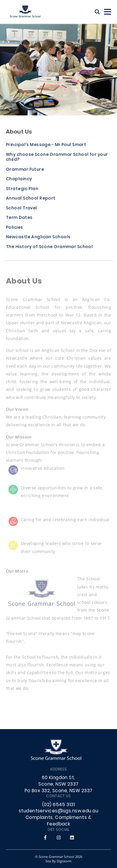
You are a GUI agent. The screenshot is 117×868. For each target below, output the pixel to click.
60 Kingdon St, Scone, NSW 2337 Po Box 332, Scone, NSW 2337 (59, 784)
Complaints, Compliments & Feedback (58, 821)
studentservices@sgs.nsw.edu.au (58, 811)
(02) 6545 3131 (58, 805)
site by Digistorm (58, 861)
